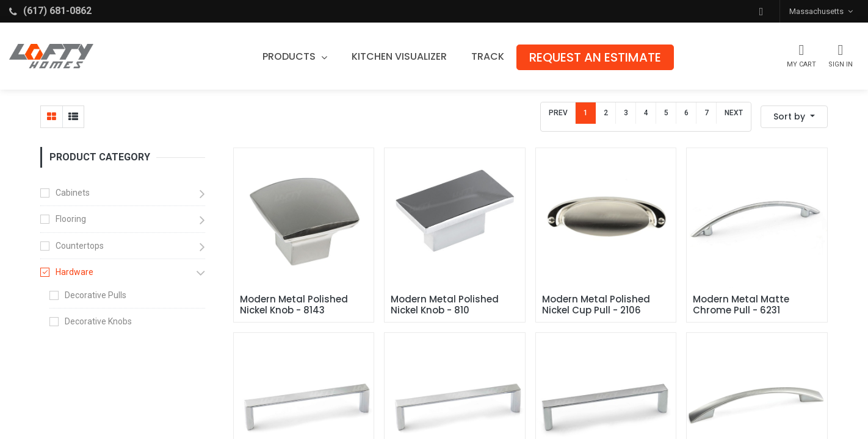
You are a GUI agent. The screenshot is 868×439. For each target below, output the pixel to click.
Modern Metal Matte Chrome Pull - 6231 (742, 305)
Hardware (74, 272)
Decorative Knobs (98, 321)
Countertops (80, 246)
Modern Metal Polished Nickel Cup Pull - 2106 (597, 305)
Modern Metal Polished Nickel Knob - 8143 (295, 305)
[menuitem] (402, 57)
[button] (761, 11)
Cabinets (73, 193)
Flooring (71, 219)
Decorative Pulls (96, 295)
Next (734, 113)
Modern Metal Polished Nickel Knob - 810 (446, 305)
